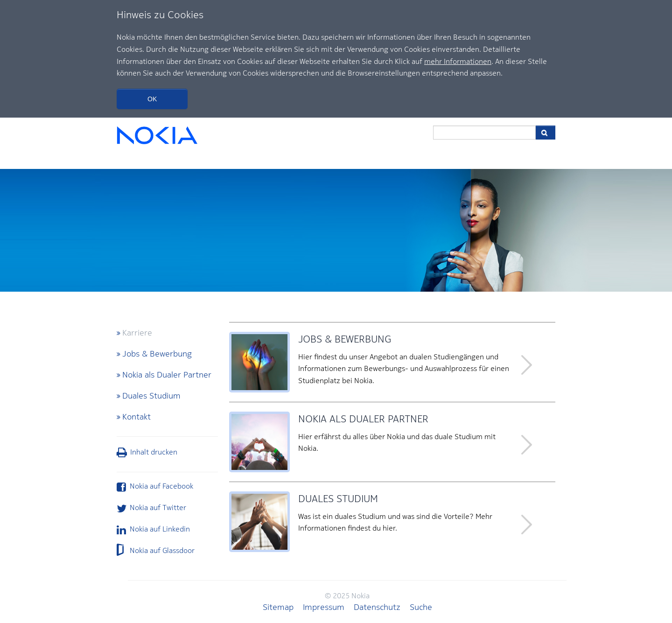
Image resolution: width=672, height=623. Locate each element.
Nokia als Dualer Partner (167, 374)
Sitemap (278, 607)
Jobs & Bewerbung (157, 353)
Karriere (137, 332)
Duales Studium (151, 395)
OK (152, 99)
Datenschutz (377, 607)
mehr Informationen (458, 61)
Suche (421, 607)
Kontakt (136, 416)
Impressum (324, 607)
